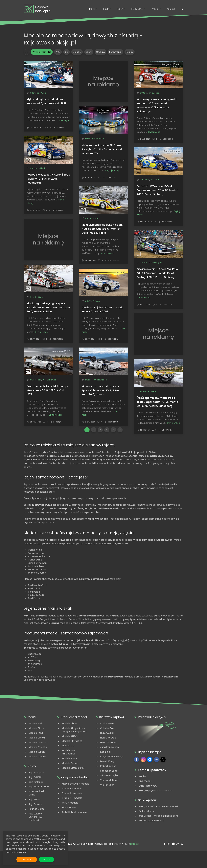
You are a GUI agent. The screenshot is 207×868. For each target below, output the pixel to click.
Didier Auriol (107, 750)
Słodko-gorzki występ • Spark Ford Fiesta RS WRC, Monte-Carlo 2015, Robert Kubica (48, 307)
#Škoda (42, 168)
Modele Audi (35, 741)
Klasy (122, 9)
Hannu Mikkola (108, 755)
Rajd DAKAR (35, 795)
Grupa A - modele (72, 815)
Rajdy (107, 9)
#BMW (88, 301)
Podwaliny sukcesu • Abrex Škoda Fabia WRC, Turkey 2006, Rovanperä (48, 179)
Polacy (130, 52)
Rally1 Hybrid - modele (74, 830)
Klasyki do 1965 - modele (75, 801)
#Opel (143, 391)
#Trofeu (152, 391)
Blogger (135, 861)
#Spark (44, 93)
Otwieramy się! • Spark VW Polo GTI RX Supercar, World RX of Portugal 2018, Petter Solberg (157, 273)
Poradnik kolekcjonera (151, 838)
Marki (93, 9)
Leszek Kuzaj (107, 779)
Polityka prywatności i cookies (156, 808)
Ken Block (106, 769)
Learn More (29, 860)
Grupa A (100, 52)
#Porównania (98, 139)
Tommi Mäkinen (109, 797)
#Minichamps (49, 380)
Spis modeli (145, 798)
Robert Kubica (108, 783)
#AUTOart (145, 180)
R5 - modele (69, 825)
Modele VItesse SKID (73, 785)
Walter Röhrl (107, 802)
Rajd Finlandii (36, 799)
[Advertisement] (103, 81)
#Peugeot (154, 93)
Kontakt (171, 9)
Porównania (115, 52)
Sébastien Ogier (109, 793)
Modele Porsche (38, 764)
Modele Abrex (70, 741)
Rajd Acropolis (37, 790)
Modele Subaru (37, 769)
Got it (47, 860)
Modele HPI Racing (72, 758)
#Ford (33, 297)
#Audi (88, 218)
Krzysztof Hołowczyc (112, 774)
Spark (89, 52)
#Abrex (33, 168)
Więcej (156, 9)
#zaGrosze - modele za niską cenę (159, 833)
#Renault (34, 93)
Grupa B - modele (72, 811)
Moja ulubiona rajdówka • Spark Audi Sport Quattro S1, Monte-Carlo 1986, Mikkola (102, 229)
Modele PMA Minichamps (69, 769)
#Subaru (155, 180)
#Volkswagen (155, 263)
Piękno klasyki (147, 828)
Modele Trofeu (70, 780)
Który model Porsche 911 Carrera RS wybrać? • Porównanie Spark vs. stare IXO (103, 149)
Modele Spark (69, 776)
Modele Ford (36, 750)
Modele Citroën (37, 745)
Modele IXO (68, 763)
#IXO (87, 139)
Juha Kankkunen (109, 764)
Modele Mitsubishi (39, 760)
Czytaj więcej (63, 120)
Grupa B (77, 52)
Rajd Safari (34, 817)
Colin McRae (107, 745)
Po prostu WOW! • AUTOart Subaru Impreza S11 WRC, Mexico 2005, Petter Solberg (157, 190)
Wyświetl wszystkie (42, 52)
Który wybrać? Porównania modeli (158, 824)
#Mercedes (36, 380)
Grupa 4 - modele (72, 806)
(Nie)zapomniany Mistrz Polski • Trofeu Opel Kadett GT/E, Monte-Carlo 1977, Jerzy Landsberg (158, 402)
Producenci (139, 9)
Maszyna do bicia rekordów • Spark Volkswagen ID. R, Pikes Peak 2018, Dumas (101, 390)
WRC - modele (70, 820)
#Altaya (144, 93)
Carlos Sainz (107, 741)
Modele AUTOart (71, 754)
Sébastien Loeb (109, 788)
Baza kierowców (148, 803)
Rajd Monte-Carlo (39, 804)
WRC (58, 52)
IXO (66, 52)
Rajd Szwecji (35, 821)
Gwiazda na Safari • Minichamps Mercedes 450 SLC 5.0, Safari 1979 (48, 390)
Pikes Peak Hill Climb (36, 810)
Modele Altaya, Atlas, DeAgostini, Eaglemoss (74, 747)
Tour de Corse (37, 826)
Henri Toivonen (109, 760)
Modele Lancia (37, 755)
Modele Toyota (37, 774)
